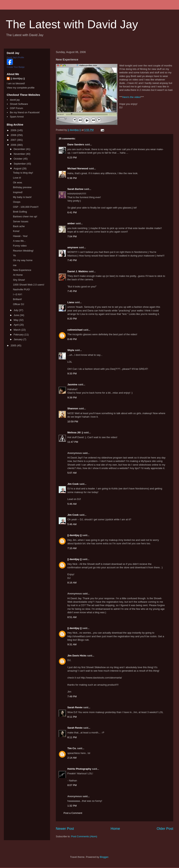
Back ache (19, 226)
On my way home (23, 260)
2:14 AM (72, 758)
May (16, 320)
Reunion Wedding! (23, 251)
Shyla (71, 350)
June (17, 315)
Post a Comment (73, 813)
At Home (18, 275)
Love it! (17, 178)
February (19, 335)
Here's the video (131, 97)
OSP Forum (16, 108)
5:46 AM (72, 504)
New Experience (22, 270)
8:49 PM (72, 339)
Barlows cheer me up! (25, 216)
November (20, 154)
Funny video (20, 246)
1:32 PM (72, 806)
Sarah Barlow (75, 189)
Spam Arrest (17, 117)
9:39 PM (72, 398)
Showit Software (19, 104)
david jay (15, 100)
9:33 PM (72, 374)
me (15, 265)
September (20, 164)
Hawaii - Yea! (20, 236)
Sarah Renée (75, 707)
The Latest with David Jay (72, 24)
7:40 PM (72, 260)
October (18, 159)
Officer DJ (18, 304)
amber (71, 223)
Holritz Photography (79, 769)
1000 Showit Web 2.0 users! (28, 285)
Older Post (165, 829)
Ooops (17, 202)
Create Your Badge (16, 67)
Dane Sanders (76, 144)
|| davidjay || (74, 535)
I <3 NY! (17, 294)
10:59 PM (73, 422)
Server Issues (20, 221)
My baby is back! (22, 197)
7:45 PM (72, 291)
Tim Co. (72, 748)
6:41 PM (72, 212)
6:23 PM (72, 158)
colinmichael (75, 330)
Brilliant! (17, 299)
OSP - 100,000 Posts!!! (26, 207)
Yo (14, 255)
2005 (14, 345)
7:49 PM (72, 696)
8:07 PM (72, 785)
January (18, 339)
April (17, 325)
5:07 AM (72, 473)
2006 (14, 145)
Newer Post (65, 829)
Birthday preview (22, 187)
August (18, 168)
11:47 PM (73, 442)
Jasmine (72, 384)
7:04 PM (72, 236)
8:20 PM (72, 319)
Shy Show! (19, 280)
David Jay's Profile (15, 57)
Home (115, 829)
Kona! (16, 231)
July (16, 310)
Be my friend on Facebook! (25, 112)
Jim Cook (73, 484)
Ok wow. (18, 182)
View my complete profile (21, 88)
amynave (73, 247)
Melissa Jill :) (75, 432)
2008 (14, 135)
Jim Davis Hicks (77, 656)
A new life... (19, 241)
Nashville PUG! (21, 289)
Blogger (104, 857)
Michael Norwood (78, 168)
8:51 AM (72, 617)
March (18, 330)
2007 (14, 140)
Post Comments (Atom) (84, 836)
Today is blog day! (23, 173)
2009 (14, 130)
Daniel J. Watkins (78, 271)
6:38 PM (72, 178)
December (20, 149)
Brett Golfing (20, 212)
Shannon (73, 408)
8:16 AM (72, 583)
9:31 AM (72, 644)
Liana (71, 302)
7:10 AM (72, 548)
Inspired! (18, 192)
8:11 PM (72, 717)
